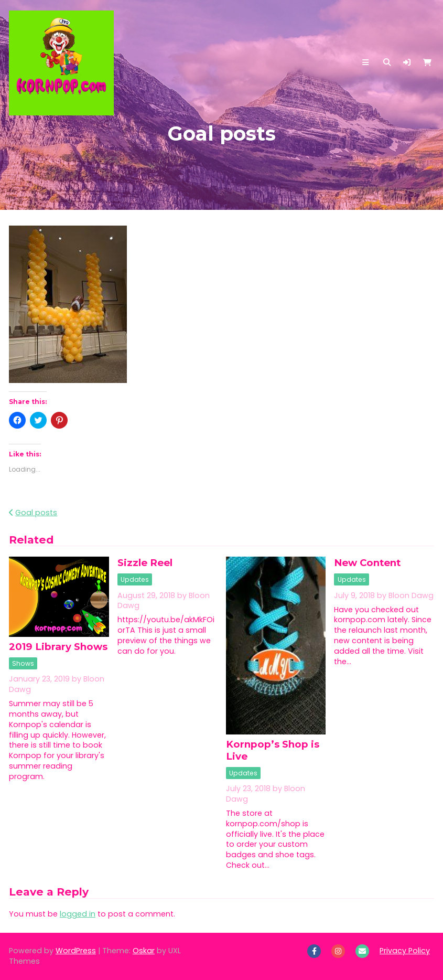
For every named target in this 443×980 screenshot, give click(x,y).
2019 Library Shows (58, 647)
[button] (407, 62)
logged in (78, 914)
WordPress (76, 951)
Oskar (144, 951)
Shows (23, 663)
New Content (367, 563)
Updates (135, 579)
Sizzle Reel (145, 563)
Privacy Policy (405, 951)
